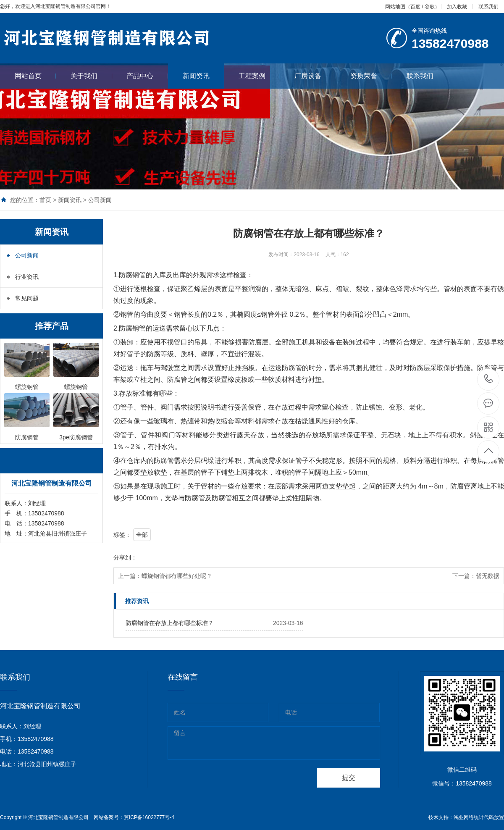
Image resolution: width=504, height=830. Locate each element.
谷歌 (430, 7)
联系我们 (488, 7)
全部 (142, 535)
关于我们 (91, 76)
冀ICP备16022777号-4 (149, 817)
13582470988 (489, 379)
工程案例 (259, 76)
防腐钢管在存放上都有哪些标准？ (170, 623)
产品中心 (147, 76)
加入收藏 (457, 7)
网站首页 (35, 76)
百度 (415, 7)
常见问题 (27, 298)
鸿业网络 (464, 817)
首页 (45, 200)
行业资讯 (27, 277)
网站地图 (395, 7)
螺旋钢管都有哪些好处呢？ (177, 576)
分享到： (125, 557)
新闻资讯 (196, 76)
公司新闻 (100, 200)
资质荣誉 (371, 76)
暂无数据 (488, 576)
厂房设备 (315, 76)
